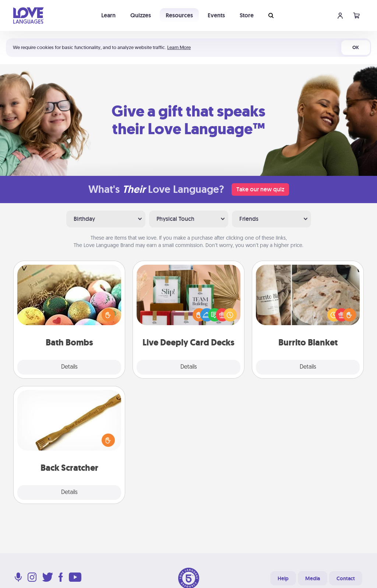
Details (69, 367)
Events (216, 15)
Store (247, 15)
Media (313, 578)
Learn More (179, 47)
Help (283, 578)
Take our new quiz (260, 189)
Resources (179, 15)
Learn (108, 15)
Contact (346, 578)
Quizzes (141, 15)
